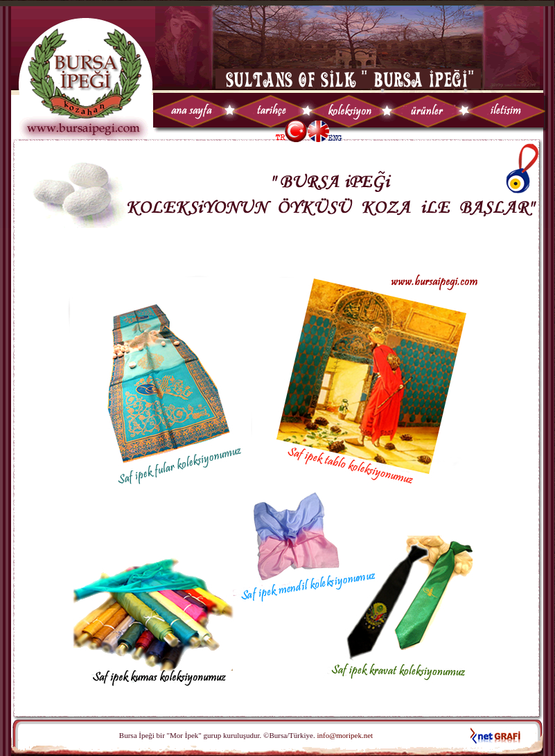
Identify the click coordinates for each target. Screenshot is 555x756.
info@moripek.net (344, 735)
